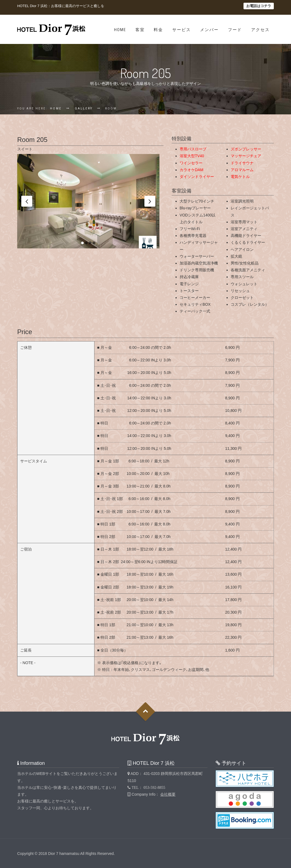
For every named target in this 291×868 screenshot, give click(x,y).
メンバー (209, 30)
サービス (182, 30)
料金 (158, 30)
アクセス (260, 30)
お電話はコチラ (259, 6)
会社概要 (168, 794)
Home (120, 30)
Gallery (84, 108)
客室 (140, 30)
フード (235, 30)
